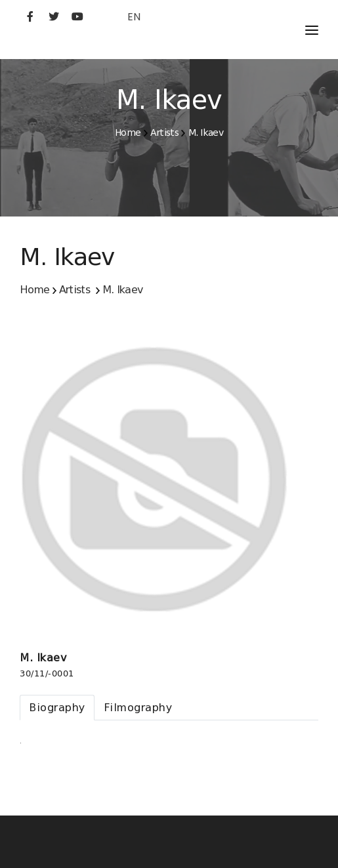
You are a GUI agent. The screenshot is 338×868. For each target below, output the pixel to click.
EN (134, 17)
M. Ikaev (206, 133)
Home (128, 133)
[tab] (57, 708)
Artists (164, 133)
